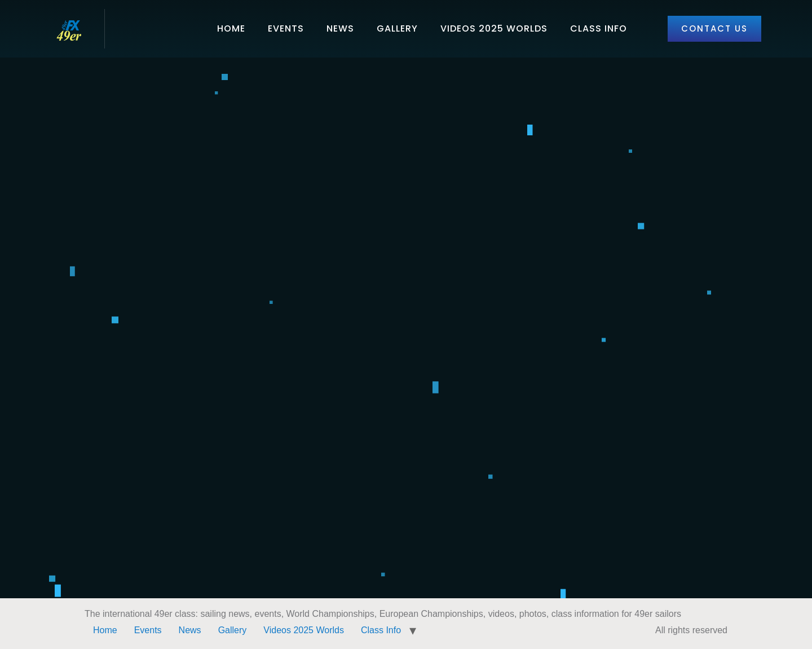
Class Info (599, 28)
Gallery (397, 28)
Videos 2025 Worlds (494, 28)
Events (286, 28)
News (340, 28)
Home (231, 28)
